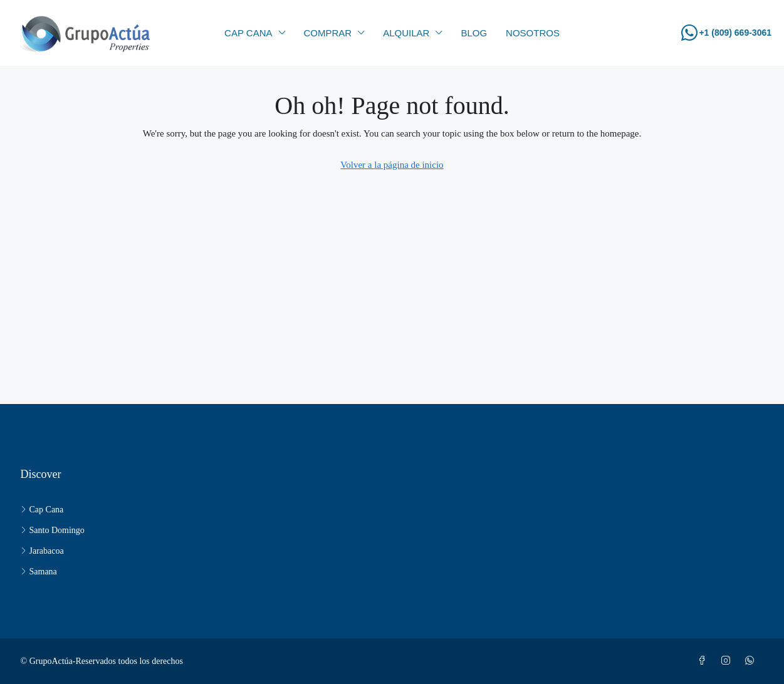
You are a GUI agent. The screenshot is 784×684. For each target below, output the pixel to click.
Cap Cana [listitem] (42, 510)
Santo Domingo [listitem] (53, 530)
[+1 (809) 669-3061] (689, 33)
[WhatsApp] (752, 661)
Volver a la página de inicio (392, 165)
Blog (474, 33)
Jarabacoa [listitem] (42, 551)
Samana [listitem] (39, 572)
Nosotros (533, 33)
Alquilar (406, 33)
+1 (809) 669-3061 (735, 33)
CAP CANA (248, 33)
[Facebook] (704, 661)
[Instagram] (728, 661)
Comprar (328, 33)
